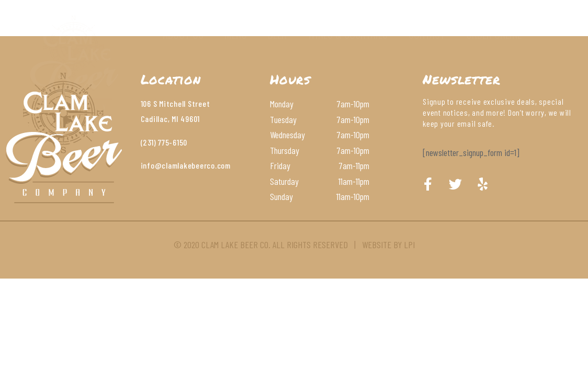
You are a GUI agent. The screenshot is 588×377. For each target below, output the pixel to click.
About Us (183, 34)
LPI (409, 245)
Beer (277, 34)
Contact (427, 34)
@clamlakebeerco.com (193, 165)
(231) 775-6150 (164, 142)
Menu (236, 34)
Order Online (494, 34)
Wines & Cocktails (348, 34)
